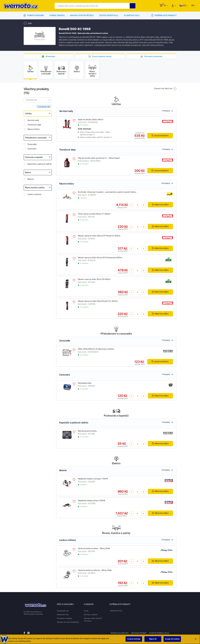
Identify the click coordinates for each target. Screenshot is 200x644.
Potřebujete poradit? (164, 15)
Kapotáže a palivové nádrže (40, 165)
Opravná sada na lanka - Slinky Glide (94, 549)
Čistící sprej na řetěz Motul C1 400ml (94, 215)
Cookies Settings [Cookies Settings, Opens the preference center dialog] (134, 640)
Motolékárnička (85, 384)
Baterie (31, 180)
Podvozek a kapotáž (34, 158)
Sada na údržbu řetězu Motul (91, 120)
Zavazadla (32, 145)
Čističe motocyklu (109, 15)
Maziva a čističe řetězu (82, 15)
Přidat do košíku (159, 206)
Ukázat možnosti (159, 137)
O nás (86, 612)
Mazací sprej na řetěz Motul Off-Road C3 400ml (99, 237)
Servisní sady (33, 121)
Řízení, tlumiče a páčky (35, 188)
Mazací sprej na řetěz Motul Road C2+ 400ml (98, 302)
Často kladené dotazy (102, 56)
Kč (193, 5)
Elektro (28, 173)
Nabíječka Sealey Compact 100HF (93, 479)
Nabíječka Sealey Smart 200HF (92, 501)
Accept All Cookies (172, 640)
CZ (183, 5)
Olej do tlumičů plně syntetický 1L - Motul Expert (99, 159)
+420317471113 (116, 612)
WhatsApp (50, 56)
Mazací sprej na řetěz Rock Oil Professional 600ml (100, 258)
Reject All (153, 640)
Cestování (32, 150)
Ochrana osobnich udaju (159, 634)
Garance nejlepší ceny (120, 634)
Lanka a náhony (34, 195)
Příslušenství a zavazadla (36, 138)
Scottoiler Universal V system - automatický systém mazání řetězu (107, 193)
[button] (166, 5)
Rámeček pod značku (87, 432)
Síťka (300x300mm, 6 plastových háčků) (96, 350)
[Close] (196, 640)
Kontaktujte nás (63, 612)
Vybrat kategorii (34, 15)
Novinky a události (91, 615)
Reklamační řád (63, 615)
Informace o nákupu (64, 619)
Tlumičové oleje (34, 126)
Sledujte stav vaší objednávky (68, 623)
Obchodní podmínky (153, 56)
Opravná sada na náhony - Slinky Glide (95, 571)
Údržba (28, 114)
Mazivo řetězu (34, 130)
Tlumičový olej (132, 15)
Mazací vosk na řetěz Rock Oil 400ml (94, 280)
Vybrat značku (57, 15)
